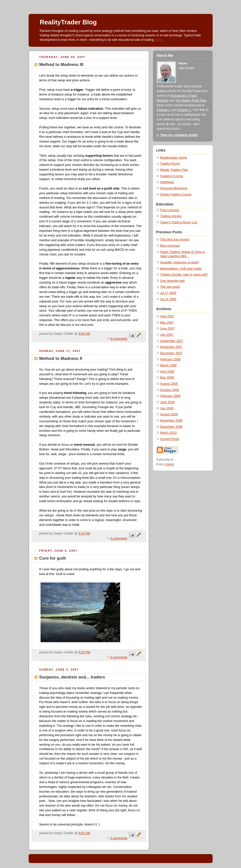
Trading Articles (171, 216)
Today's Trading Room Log (179, 222)
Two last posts (170, 287)
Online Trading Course (176, 194)
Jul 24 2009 (168, 299)
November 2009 (171, 421)
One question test (172, 281)
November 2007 (171, 347)
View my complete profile (179, 135)
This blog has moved (175, 240)
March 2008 (169, 365)
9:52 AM (84, 833)
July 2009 (167, 408)
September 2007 (172, 341)
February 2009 (170, 396)
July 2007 (167, 335)
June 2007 (168, 329)
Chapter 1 (164, 110)
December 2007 (171, 353)
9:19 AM (84, 533)
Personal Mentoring (174, 188)
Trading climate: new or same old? (184, 275)
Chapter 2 (184, 110)
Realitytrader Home (174, 158)
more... (160, 40)
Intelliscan (167, 182)
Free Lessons (170, 210)
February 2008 (170, 359)
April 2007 (167, 316)
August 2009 (169, 414)
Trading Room (170, 164)
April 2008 (167, 372)
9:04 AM (84, 334)
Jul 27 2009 (168, 293)
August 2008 (169, 384)
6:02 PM (84, 652)
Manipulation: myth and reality (181, 269)
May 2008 (167, 378)
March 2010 (169, 433)
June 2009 (168, 402)
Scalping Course (172, 176)
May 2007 (167, 323)
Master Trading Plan (174, 170)
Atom (169, 464)
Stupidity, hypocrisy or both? (180, 262)
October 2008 (170, 390)
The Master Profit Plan (191, 100)
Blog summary (170, 246)
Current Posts (170, 439)
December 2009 (171, 427)
